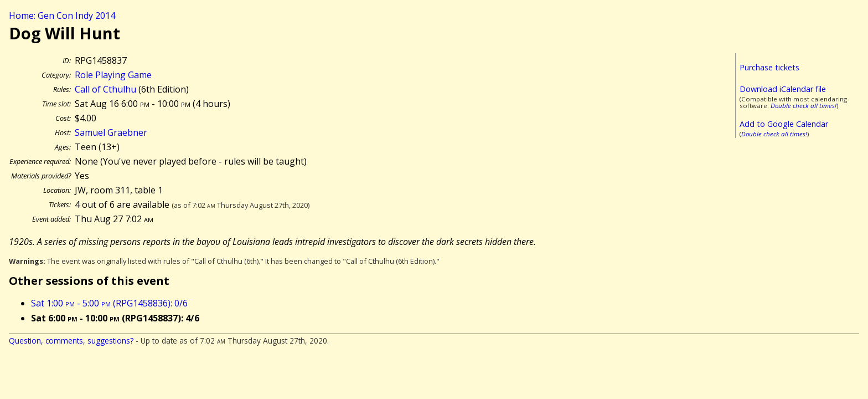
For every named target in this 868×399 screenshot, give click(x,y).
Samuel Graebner (111, 132)
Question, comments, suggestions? (71, 341)
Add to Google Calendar (784, 124)
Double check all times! (804, 106)
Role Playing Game (113, 75)
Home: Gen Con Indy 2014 (62, 16)
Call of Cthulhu (105, 89)
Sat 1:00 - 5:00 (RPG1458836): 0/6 (109, 303)
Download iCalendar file (783, 89)
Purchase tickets (769, 67)
